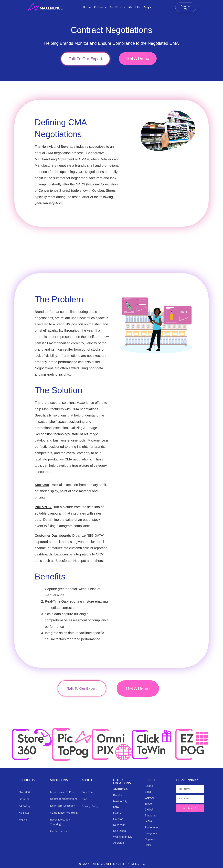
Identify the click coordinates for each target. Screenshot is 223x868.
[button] (15, 740)
